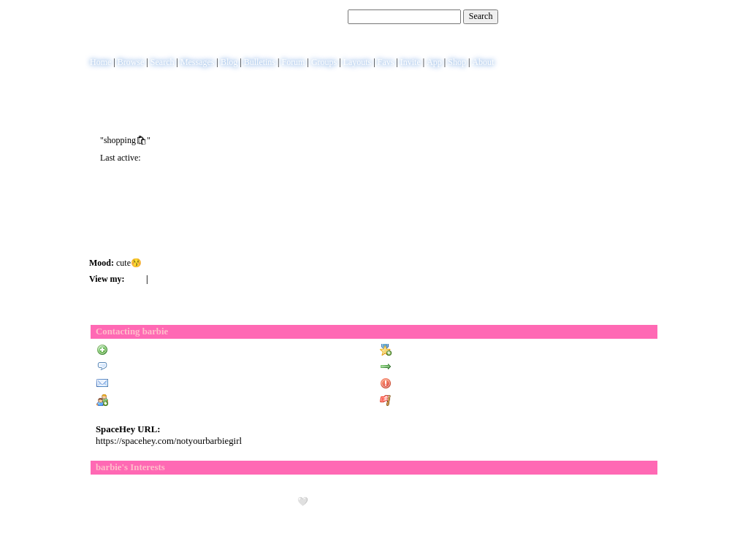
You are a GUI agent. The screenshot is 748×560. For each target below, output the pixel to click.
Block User (406, 384)
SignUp (649, 16)
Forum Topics (176, 279)
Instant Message (131, 384)
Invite (411, 62)
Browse (131, 62)
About (483, 62)
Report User (408, 401)
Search (481, 16)
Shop (457, 62)
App (434, 62)
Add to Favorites (416, 350)
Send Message (128, 367)
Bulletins (260, 62)
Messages (198, 62)
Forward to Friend (420, 367)
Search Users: (321, 16)
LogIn (619, 16)
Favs (386, 62)
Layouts (358, 62)
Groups (324, 62)
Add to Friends (130, 350)
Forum (293, 62)
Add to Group (127, 401)
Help (594, 16)
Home (100, 62)
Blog (229, 62)
